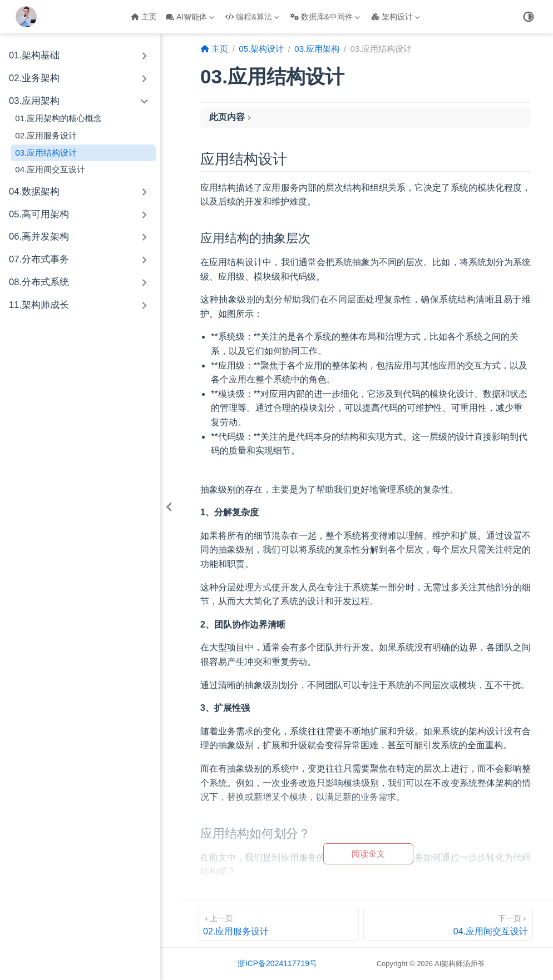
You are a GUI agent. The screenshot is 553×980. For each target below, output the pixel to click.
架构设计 (396, 17)
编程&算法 (252, 17)
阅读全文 (368, 854)
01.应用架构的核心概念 (58, 118)
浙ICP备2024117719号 (277, 963)
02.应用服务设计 (46, 135)
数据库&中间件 (325, 17)
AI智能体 (190, 17)
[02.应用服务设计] (278, 924)
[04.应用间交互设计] (448, 924)
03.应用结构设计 (46, 153)
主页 (144, 17)
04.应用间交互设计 (50, 169)
